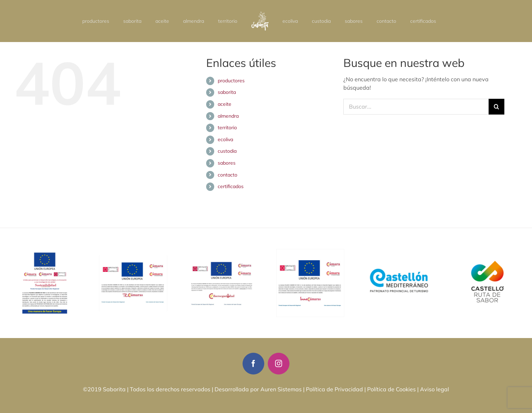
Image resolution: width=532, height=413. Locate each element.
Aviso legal (435, 389)
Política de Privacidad (334, 389)
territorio (227, 128)
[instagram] (279, 364)
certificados (231, 186)
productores (231, 81)
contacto (227, 175)
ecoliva (225, 139)
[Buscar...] (416, 107)
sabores (227, 163)
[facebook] (253, 364)
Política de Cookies (391, 389)
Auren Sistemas (281, 389)
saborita (227, 92)
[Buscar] (496, 107)
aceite (225, 104)
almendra (228, 116)
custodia (227, 151)
